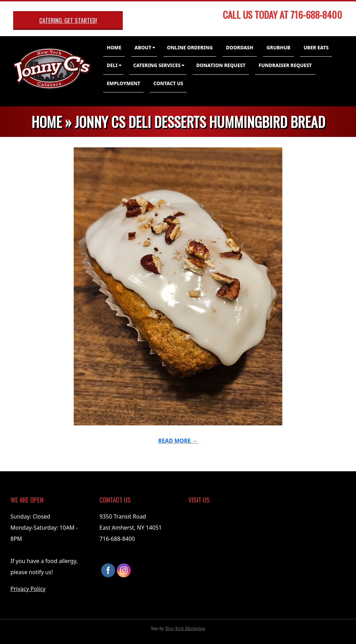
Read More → (178, 441)
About (143, 47)
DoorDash (240, 47)
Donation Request (221, 65)
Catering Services (157, 65)
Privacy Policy (28, 589)
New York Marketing (185, 629)
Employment (123, 83)
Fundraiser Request (285, 65)
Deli (112, 65)
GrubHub (279, 47)
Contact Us (168, 83)
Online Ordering (190, 47)
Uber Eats (316, 47)
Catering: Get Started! (68, 20)
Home (114, 47)
